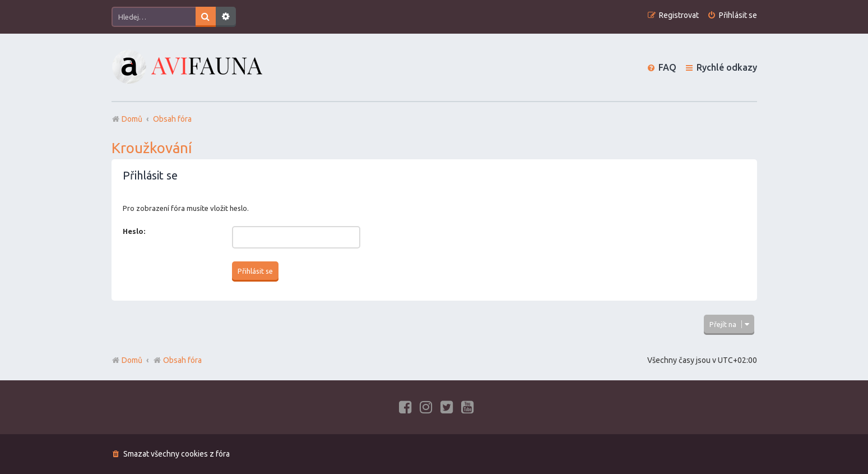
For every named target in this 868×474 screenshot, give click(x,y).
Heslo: (134, 231)
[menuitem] (732, 15)
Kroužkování (152, 148)
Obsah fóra (177, 360)
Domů (132, 360)
